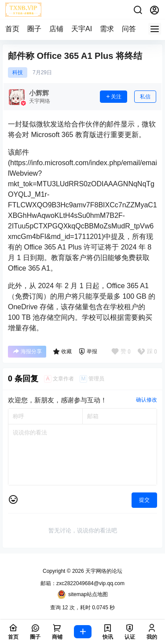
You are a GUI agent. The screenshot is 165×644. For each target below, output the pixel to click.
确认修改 (147, 400)
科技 (18, 72)
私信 (145, 97)
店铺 (56, 29)
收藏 (62, 351)
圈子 (34, 29)
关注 (114, 97)
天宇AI (82, 29)
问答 (129, 29)
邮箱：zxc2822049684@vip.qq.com (82, 583)
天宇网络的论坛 (103, 571)
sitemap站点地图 (82, 594)
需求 (107, 29)
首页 (12, 29)
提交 (144, 500)
